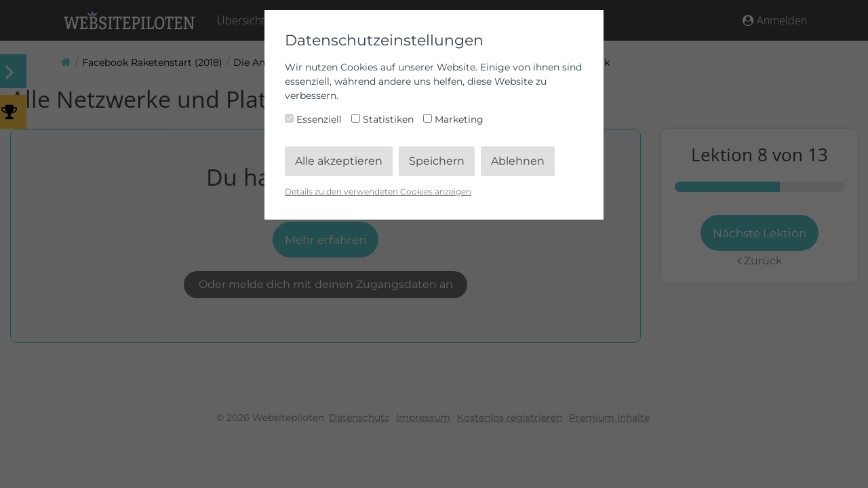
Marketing (453, 119)
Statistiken (384, 119)
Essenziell (315, 119)
